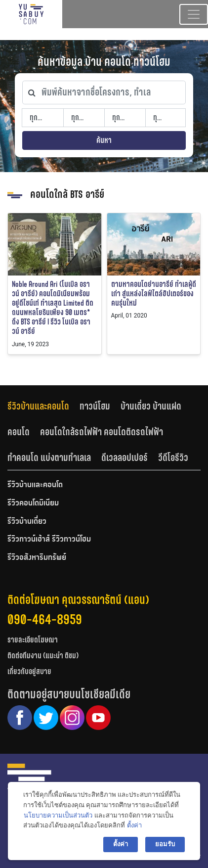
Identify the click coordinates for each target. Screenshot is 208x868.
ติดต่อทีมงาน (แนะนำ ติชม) (43, 656)
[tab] (43, 406)
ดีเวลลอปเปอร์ (125, 457)
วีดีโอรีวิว (173, 457)
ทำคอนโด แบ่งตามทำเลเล (49, 457)
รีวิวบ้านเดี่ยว (27, 522)
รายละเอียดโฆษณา (33, 640)
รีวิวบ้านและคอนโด (38, 406)
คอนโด (19, 432)
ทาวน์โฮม (95, 406)
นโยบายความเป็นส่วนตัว (58, 815)
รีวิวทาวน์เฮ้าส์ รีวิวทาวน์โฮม (49, 540)
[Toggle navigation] (194, 14)
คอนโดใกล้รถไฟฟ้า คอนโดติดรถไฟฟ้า (102, 432)
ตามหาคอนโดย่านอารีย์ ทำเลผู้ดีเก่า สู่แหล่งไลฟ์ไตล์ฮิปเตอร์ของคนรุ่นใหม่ (154, 294)
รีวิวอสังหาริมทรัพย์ (37, 558)
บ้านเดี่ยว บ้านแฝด (151, 406)
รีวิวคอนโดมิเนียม (33, 503)
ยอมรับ (165, 844)
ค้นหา (104, 140)
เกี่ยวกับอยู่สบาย (29, 671)
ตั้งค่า (134, 825)
